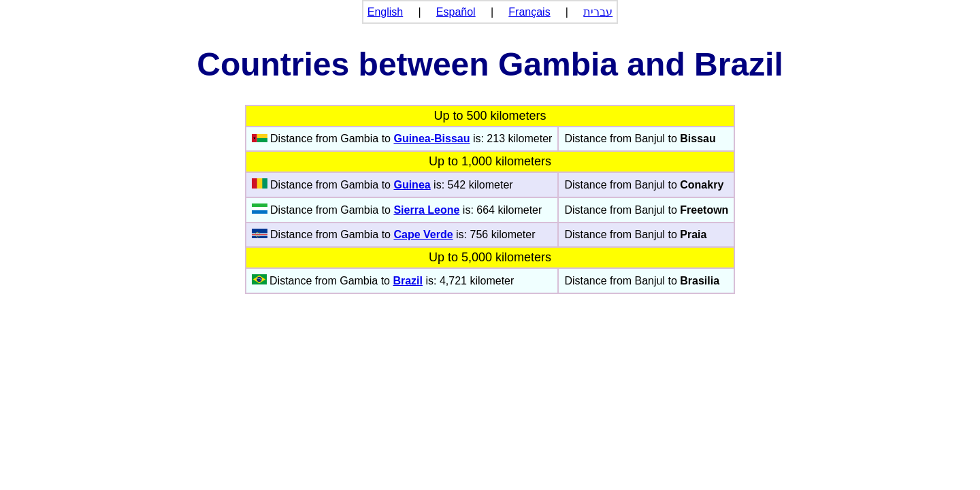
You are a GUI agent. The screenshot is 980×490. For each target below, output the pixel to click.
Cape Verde (423, 234)
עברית (598, 12)
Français (529, 12)
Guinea (412, 185)
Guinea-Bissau (431, 138)
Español (456, 12)
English (385, 12)
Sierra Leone (426, 210)
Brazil (408, 281)
